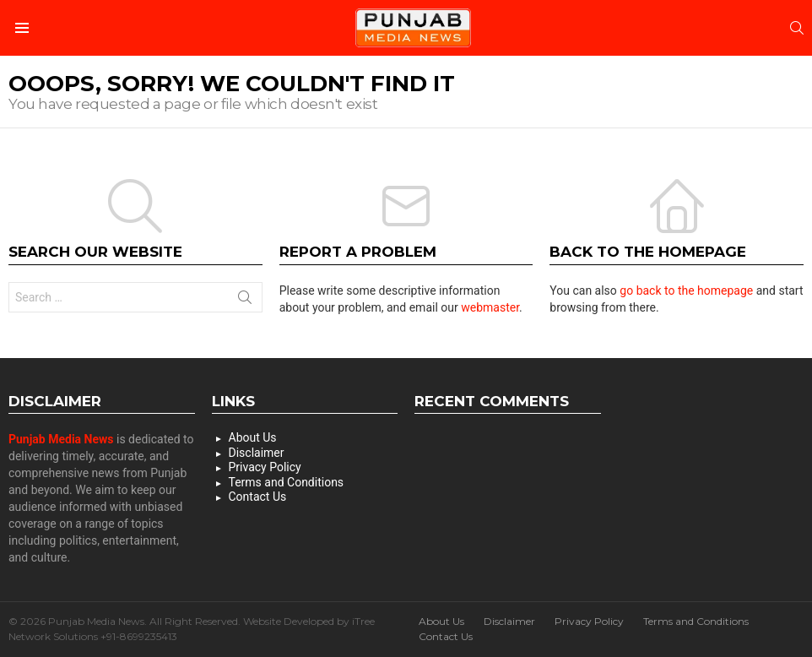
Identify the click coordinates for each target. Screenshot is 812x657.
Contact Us (258, 497)
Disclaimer (257, 453)
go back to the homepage (686, 290)
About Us (253, 437)
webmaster (490, 307)
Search (245, 301)
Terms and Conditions (287, 482)
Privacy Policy (265, 467)
